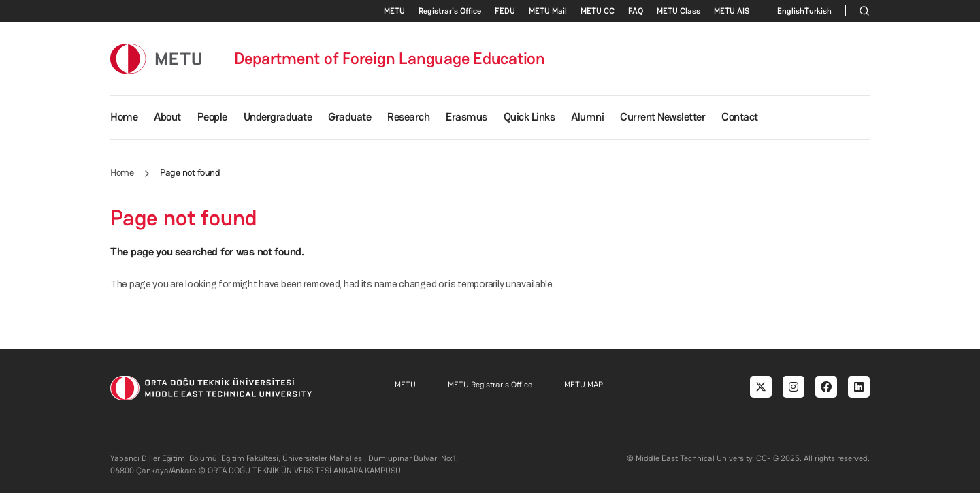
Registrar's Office (450, 11)
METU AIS (732, 11)
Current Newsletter (663, 117)
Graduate (349, 117)
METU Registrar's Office (490, 385)
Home (124, 117)
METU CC (598, 11)
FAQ (636, 11)
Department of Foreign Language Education (390, 59)
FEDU (505, 11)
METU (394, 11)
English (791, 11)
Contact (740, 117)
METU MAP (584, 385)
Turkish (818, 11)
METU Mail (548, 11)
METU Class (679, 11)
